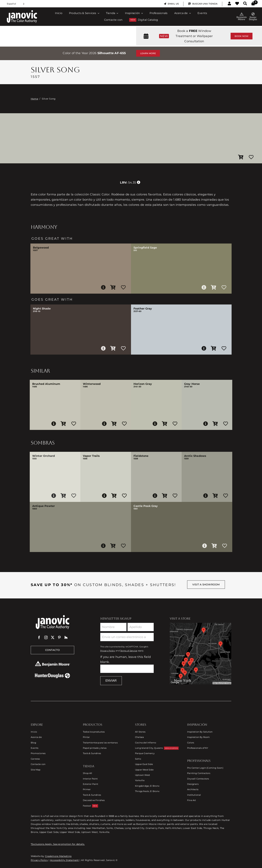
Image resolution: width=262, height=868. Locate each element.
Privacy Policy (108, 651)
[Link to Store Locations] (201, 654)
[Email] (127, 637)
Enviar (111, 681)
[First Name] (113, 627)
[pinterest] (59, 638)
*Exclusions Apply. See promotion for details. (58, 844)
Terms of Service (129, 651)
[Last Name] (141, 627)
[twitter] (53, 638)
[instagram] (46, 638)
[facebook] (39, 638)
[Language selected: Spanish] (16, 4)
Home (34, 99)
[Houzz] (66, 638)
